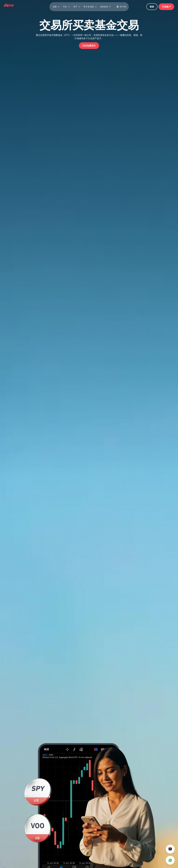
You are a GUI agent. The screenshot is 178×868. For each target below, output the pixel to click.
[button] (56, 7)
